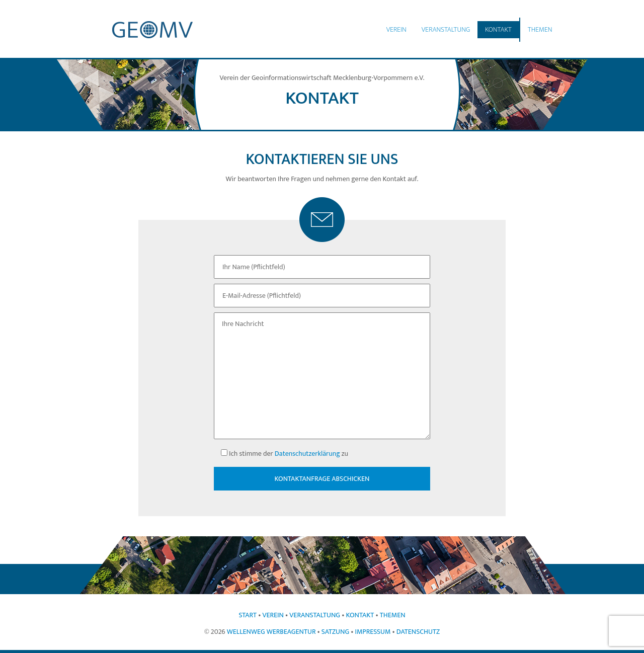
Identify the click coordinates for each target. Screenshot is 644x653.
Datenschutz (418, 632)
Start (248, 615)
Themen (540, 29)
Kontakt (498, 29)
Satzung (335, 632)
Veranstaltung (446, 29)
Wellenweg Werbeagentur (271, 632)
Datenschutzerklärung (307, 454)
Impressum (373, 632)
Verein (396, 29)
